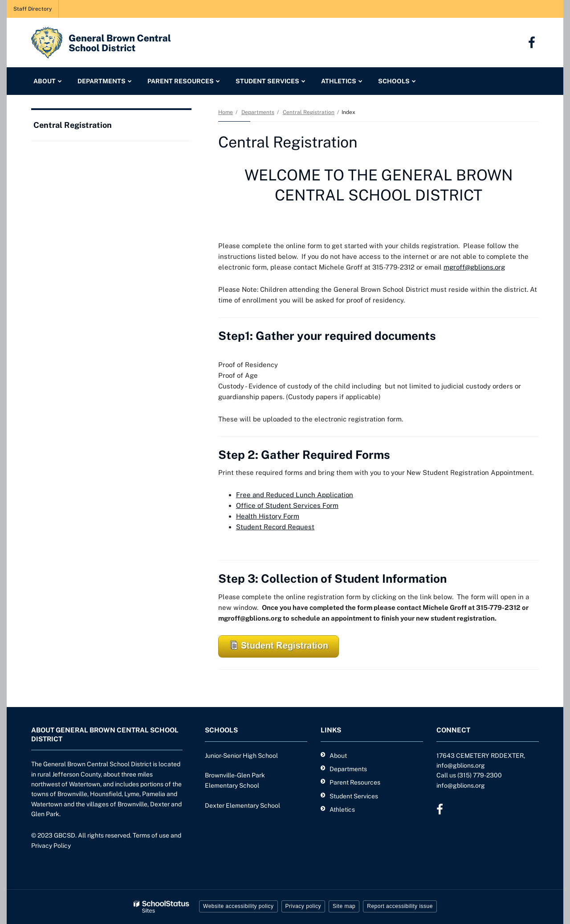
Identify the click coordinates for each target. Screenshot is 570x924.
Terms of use (151, 835)
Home (226, 112)
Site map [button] (344, 906)
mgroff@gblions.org (474, 267)
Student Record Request (275, 527)
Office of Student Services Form (287, 505)
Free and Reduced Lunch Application (295, 495)
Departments (258, 112)
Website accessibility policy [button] (238, 906)
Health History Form (268, 516)
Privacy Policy (51, 846)
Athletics (342, 810)
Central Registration (309, 112)
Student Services (354, 796)
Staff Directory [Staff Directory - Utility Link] (33, 9)
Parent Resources (355, 782)
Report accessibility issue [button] (400, 906)
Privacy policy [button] (303, 906)
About (338, 756)
